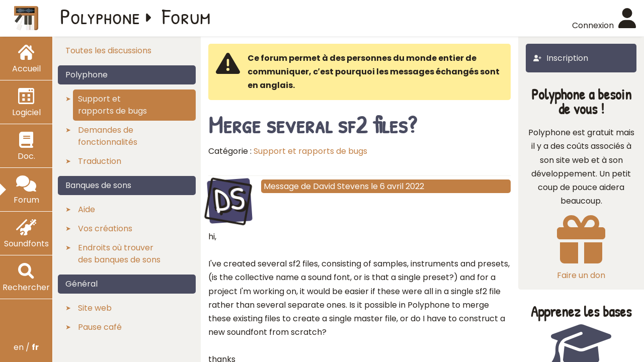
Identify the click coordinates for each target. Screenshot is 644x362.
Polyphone (100, 16)
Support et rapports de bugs (310, 151)
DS (229, 200)
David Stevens (341, 186)
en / (26, 347)
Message (281, 186)
